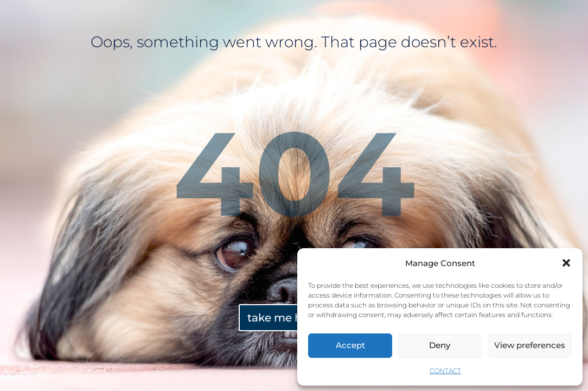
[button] (566, 263)
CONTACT (445, 371)
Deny (440, 345)
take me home (287, 318)
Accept (350, 345)
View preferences (530, 345)
